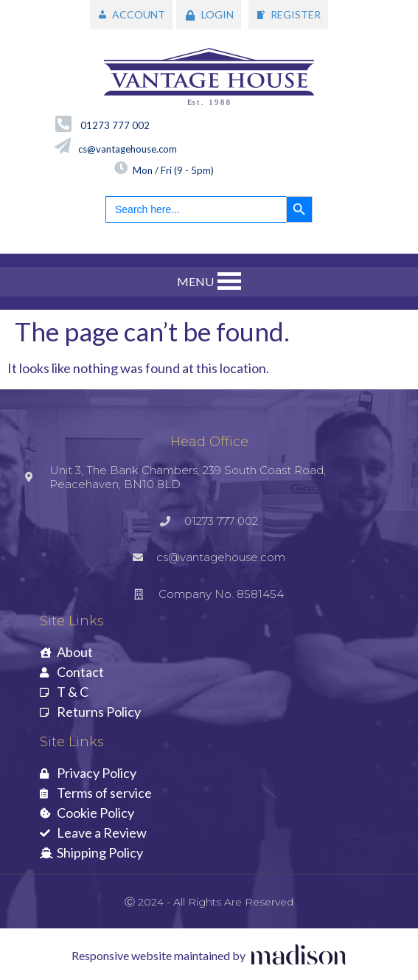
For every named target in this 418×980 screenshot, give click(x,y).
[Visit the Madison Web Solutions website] (209, 956)
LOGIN (217, 14)
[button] (195, 282)
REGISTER (296, 14)
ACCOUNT (139, 14)
